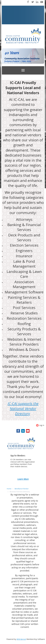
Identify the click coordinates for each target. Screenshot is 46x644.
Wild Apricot (21, 639)
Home (9, 489)
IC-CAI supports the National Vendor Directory (23, 409)
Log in (42, 425)
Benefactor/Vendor (22, 489)
